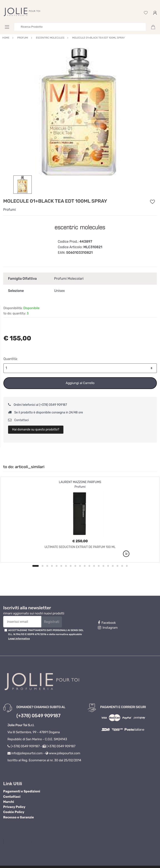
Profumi (9, 210)
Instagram (108, 628)
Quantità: (11, 359)
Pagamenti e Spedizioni (22, 791)
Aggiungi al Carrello (80, 383)
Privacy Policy (14, 807)
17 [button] (113, 566)
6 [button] (61, 566)
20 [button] (127, 566)
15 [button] (103, 566)
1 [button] (36, 566)
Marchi (9, 802)
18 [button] (117, 566)
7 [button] (66, 566)
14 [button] (99, 566)
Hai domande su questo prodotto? (36, 430)
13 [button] (94, 566)
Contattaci (19, 420)
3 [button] (47, 566)
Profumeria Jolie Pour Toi (26, 842)
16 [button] (108, 566)
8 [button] (71, 566)
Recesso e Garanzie (19, 817)
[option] (80, 112)
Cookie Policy (14, 812)
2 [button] (43, 566)
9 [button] (75, 566)
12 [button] (89, 566)
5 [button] (57, 566)
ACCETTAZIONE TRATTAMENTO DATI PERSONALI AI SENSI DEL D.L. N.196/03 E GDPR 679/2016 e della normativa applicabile (46, 634)
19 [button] (122, 566)
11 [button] (85, 566)
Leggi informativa (19, 638)
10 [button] (80, 566)
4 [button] (52, 566)
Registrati (51, 622)
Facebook (107, 623)
